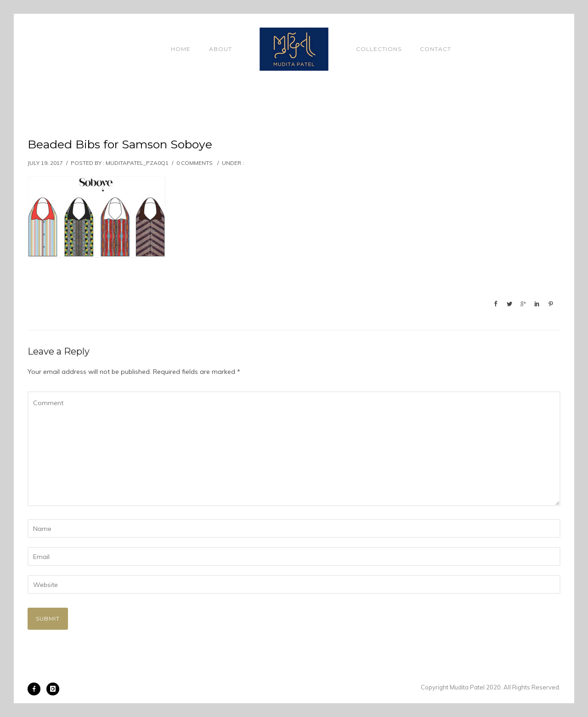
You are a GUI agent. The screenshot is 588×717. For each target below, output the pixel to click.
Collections (379, 49)
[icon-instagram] (53, 689)
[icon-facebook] (36, 689)
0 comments (195, 163)
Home (181, 49)
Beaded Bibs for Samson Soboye (120, 144)
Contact (435, 49)
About (220, 49)
